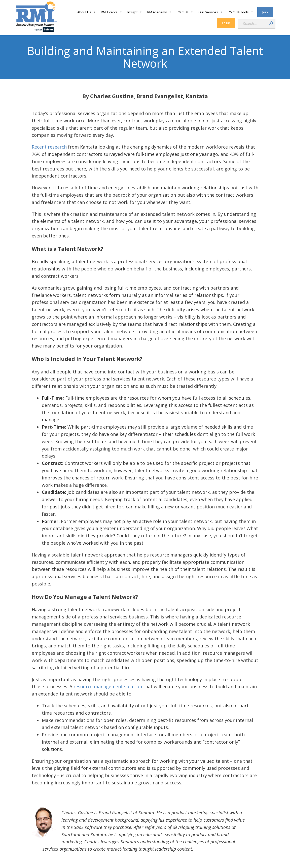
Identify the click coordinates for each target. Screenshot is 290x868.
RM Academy (159, 12)
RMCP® (185, 12)
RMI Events (112, 12)
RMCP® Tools (241, 12)
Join (265, 12)
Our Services (211, 12)
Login (226, 23)
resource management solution (108, 686)
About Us (87, 12)
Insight (135, 12)
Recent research (49, 147)
